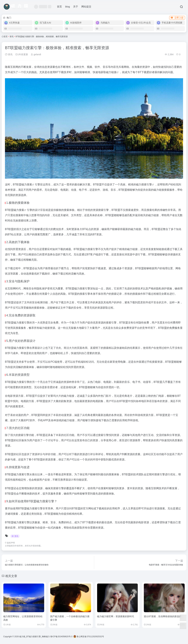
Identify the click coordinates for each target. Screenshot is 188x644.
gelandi (36, 54)
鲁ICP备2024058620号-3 (61, 637)
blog (68, 7)
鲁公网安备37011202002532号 (89, 637)
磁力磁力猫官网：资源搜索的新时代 (116, 616)
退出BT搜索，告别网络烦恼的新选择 (163, 616)
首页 (59, 7)
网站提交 (86, 7)
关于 (76, 7)
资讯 (12, 37)
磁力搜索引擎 (144, 184)
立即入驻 (177, 18)
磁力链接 (111, 72)
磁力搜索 (27, 184)
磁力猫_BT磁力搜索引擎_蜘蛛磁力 (35, 637)
